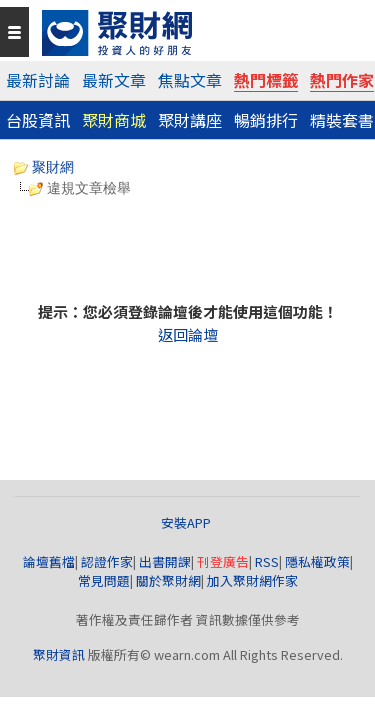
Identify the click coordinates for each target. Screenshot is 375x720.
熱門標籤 (266, 80)
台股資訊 (38, 120)
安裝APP (187, 522)
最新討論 (38, 80)
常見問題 (104, 580)
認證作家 (107, 561)
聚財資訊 (59, 654)
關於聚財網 (168, 580)
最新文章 (114, 80)
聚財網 (44, 167)
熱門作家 (342, 80)
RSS (267, 561)
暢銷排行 (266, 120)
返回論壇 (188, 334)
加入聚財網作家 (252, 580)
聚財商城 (114, 120)
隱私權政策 (317, 561)
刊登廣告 (223, 561)
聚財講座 (190, 120)
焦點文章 (190, 80)
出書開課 (165, 561)
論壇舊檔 (49, 561)
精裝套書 (342, 120)
